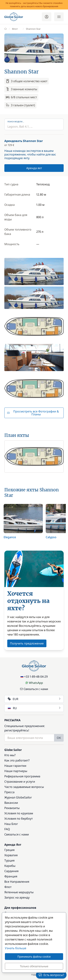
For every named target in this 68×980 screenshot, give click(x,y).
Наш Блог (11, 824)
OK (59, 738)
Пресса (9, 792)
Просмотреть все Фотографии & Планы (33, 413)
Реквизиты (12, 808)
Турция (9, 860)
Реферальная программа (22, 776)
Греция (9, 850)
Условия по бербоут (18, 819)
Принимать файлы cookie (34, 956)
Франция (11, 876)
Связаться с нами (34, 689)
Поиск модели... (16, 122)
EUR (34, 699)
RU (34, 708)
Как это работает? (17, 760)
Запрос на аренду (17, 897)
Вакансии (11, 803)
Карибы (10, 866)
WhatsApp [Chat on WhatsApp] (34, 683)
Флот (8, 887)
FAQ (7, 829)
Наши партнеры (16, 771)
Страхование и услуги (20, 782)
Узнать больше (16, 948)
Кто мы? (10, 755)
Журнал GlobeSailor (18, 797)
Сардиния (11, 871)
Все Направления (17, 882)
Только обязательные (34, 966)
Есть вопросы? (51, 975)
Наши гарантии (15, 766)
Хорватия (11, 855)
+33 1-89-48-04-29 (34, 677)
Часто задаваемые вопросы (24, 787)
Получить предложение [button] (27, 643)
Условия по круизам (19, 813)
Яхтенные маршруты (19, 892)
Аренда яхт (34, 168)
